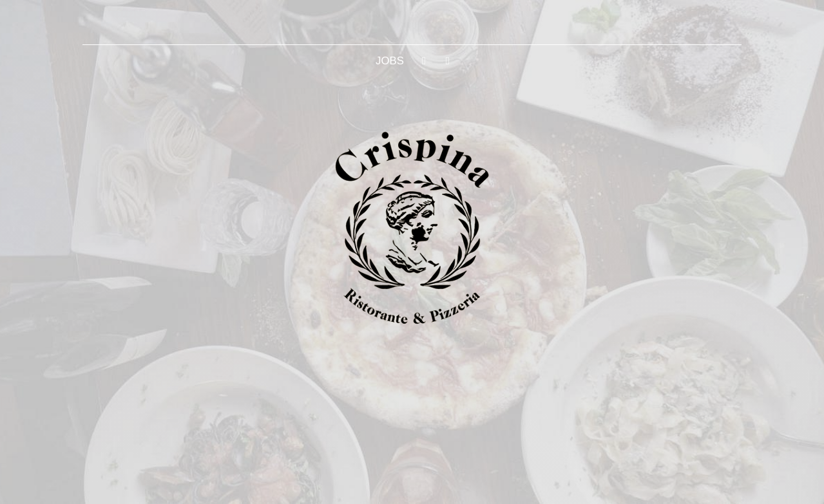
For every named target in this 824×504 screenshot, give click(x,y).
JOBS (390, 61)
